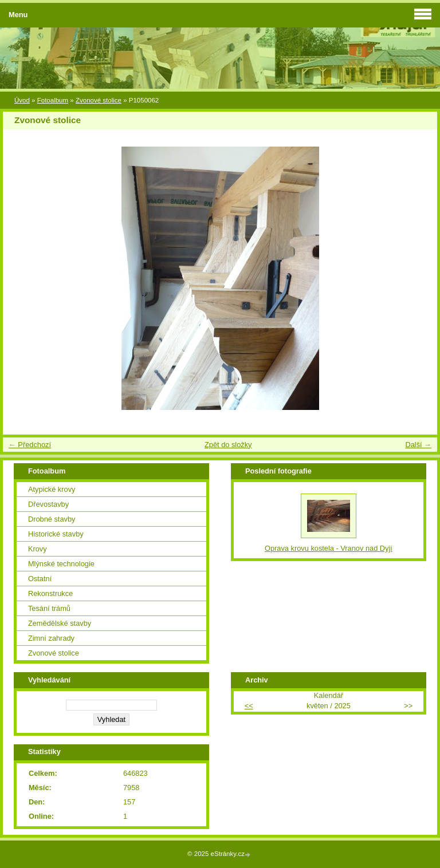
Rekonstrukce (50, 593)
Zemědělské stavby (60, 623)
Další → (418, 445)
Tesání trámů (49, 608)
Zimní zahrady (51, 638)
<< (249, 706)
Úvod (22, 100)
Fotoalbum (53, 100)
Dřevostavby (48, 504)
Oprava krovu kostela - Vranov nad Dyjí (329, 548)
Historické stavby (56, 534)
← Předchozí (30, 445)
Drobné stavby (52, 519)
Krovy (38, 549)
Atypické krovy (52, 489)
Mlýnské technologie (61, 564)
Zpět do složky (228, 445)
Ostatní (40, 579)
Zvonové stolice (99, 100)
